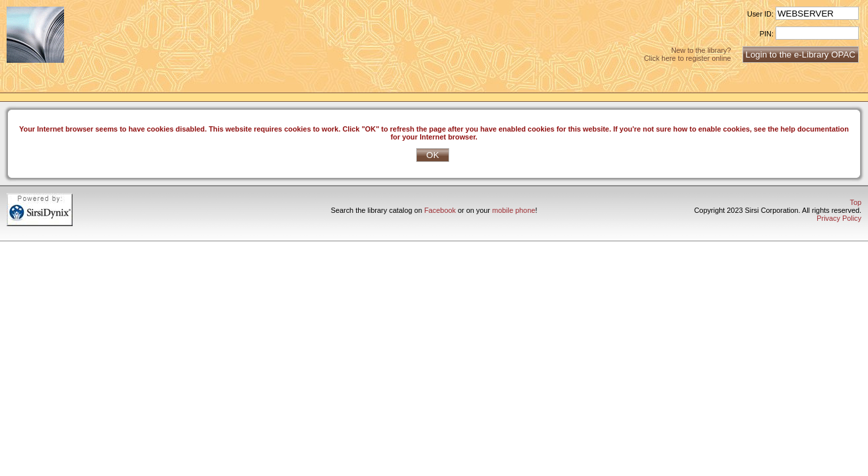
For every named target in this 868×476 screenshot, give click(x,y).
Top (855, 202)
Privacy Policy (839, 218)
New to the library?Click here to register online (688, 54)
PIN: (767, 34)
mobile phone (514, 210)
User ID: (760, 14)
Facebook (440, 210)
